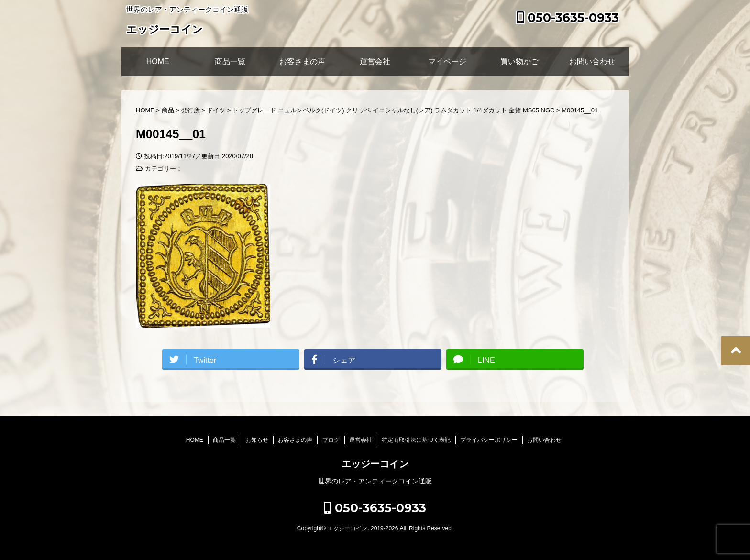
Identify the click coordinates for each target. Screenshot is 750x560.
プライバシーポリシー (489, 440)
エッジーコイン (165, 30)
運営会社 (375, 61)
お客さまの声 (302, 61)
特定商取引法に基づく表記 (416, 440)
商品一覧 (230, 61)
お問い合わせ (592, 61)
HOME (158, 61)
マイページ (447, 61)
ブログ (331, 440)
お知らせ (257, 440)
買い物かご (519, 61)
